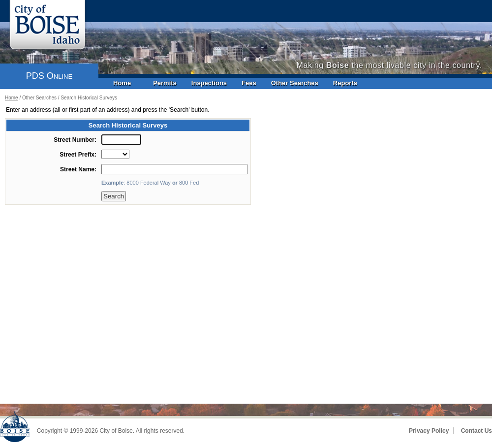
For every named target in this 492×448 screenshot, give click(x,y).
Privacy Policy (429, 431)
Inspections (209, 83)
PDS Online (49, 76)
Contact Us (477, 431)
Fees (249, 83)
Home (122, 83)
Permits (165, 83)
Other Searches (295, 83)
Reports (345, 83)
